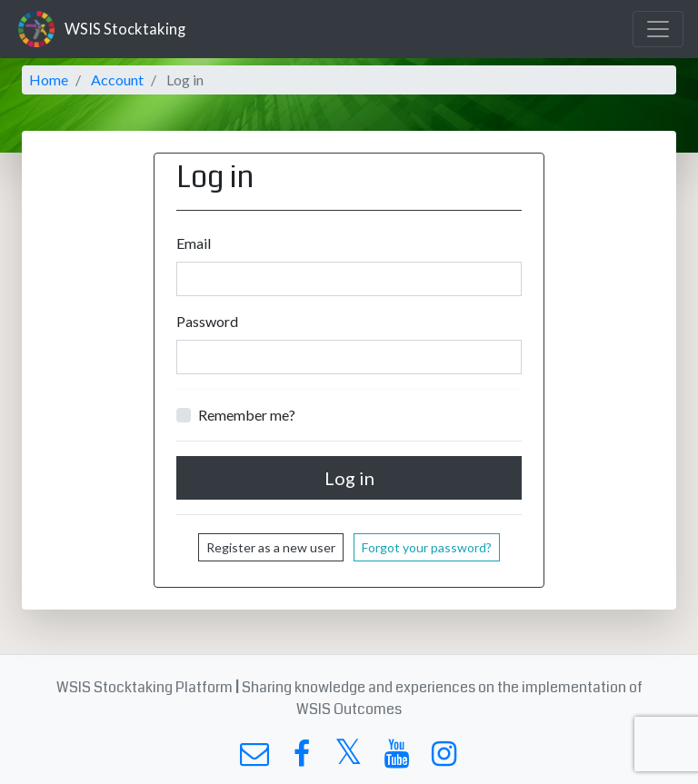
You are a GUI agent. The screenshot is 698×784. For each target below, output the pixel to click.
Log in (349, 478)
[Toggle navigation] (658, 29)
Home (49, 79)
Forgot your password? (427, 547)
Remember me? (247, 415)
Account (117, 79)
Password (207, 321)
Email (194, 243)
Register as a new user (271, 547)
